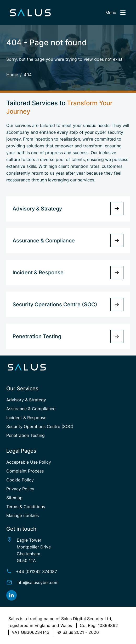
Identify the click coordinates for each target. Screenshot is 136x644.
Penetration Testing (25, 435)
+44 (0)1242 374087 (36, 571)
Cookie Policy (20, 480)
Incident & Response (26, 418)
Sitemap (14, 498)
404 (28, 75)
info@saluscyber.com (38, 582)
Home (12, 75)
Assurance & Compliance (31, 409)
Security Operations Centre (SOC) (40, 426)
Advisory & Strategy (26, 400)
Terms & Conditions (26, 507)
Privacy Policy (20, 489)
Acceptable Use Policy (29, 462)
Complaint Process (25, 471)
